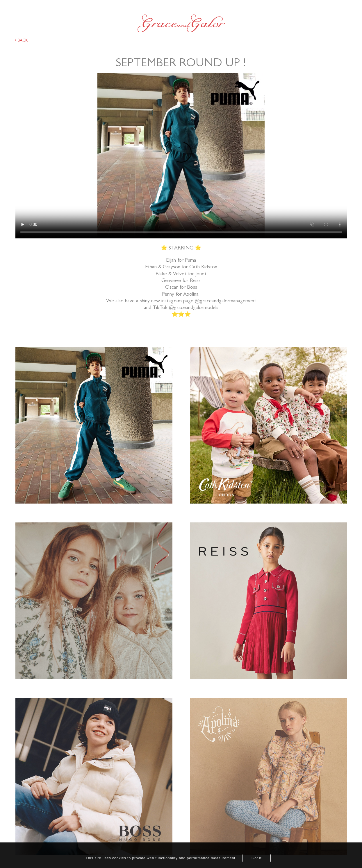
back (21, 40)
